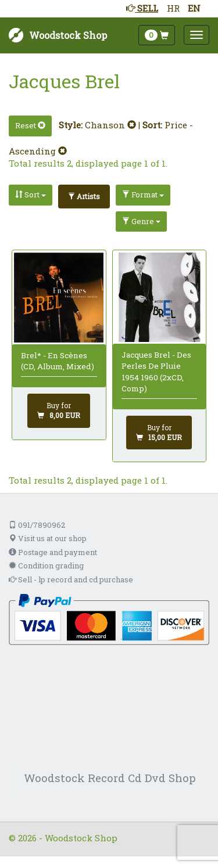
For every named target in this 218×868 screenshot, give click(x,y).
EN (194, 8)
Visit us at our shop (48, 538)
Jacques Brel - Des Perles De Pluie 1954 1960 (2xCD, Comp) (156, 372)
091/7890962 (37, 525)
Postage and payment (53, 552)
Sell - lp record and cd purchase (71, 579)
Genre (141, 221)
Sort (31, 195)
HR (173, 8)
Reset (30, 125)
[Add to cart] (59, 410)
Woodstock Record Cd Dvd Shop (110, 778)
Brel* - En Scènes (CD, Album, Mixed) (58, 361)
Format (143, 195)
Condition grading (46, 566)
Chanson (110, 125)
